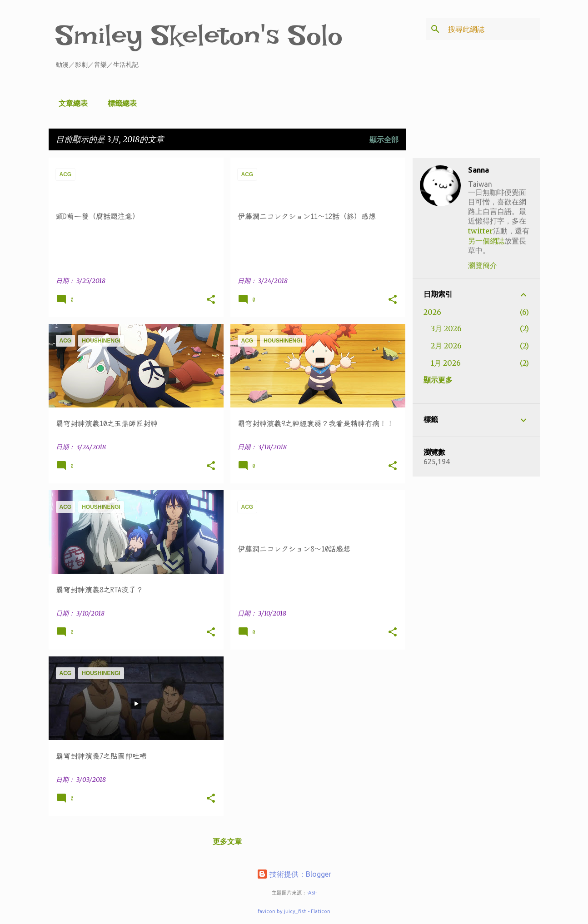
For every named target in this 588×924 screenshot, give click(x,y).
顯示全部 (384, 139)
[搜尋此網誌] (492, 29)
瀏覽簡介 (483, 265)
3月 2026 (446, 328)
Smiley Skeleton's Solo (199, 35)
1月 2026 (446, 363)
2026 (432, 312)
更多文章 (227, 841)
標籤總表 (120, 103)
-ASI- (312, 893)
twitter (481, 231)
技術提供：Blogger (294, 874)
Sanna (478, 170)
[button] (211, 300)
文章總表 (70, 103)
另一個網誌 (486, 241)
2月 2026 (446, 346)
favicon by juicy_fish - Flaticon (294, 911)
